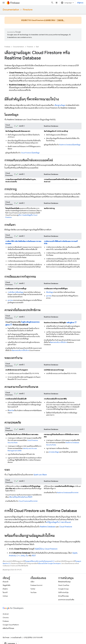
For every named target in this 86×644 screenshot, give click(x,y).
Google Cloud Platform (11, 625)
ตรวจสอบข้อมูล (54, 452)
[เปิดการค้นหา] (80, 3)
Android (12, 556)
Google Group (63, 589)
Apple (75, 553)
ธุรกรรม (10, 300)
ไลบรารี (5, 592)
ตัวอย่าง (5, 589)
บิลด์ (37, 47)
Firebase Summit (36, 585)
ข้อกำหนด (6, 637)
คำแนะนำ (6, 582)
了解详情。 (61, 20)
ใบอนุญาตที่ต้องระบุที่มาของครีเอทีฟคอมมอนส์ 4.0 (40, 561)
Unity (23, 556)
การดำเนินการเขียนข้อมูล (15, 292)
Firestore (28, 10)
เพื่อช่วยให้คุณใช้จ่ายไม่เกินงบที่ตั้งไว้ (21, 497)
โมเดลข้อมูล (30, 153)
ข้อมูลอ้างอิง (6, 585)
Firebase (7, 47)
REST (34, 556)
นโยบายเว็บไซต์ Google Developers (49, 563)
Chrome (6, 618)
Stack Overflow (64, 585)
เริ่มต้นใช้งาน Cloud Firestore (46, 549)
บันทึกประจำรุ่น (63, 592)
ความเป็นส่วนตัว (16, 637)
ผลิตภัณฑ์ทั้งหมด (8, 628)
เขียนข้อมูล (50, 292)
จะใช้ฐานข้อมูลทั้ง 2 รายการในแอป (58, 522)
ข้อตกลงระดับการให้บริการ (20, 350)
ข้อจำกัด (11, 410)
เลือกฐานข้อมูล (60, 105)
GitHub (5, 596)
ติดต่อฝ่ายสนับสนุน (64, 582)
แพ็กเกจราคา (28, 501)
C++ (18, 556)
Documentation (11, 10)
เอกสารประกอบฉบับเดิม (66, 600)
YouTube (33, 592)
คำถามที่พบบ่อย (63, 596)
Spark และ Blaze (40, 475)
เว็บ (27, 556)
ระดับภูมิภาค (70, 323)
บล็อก (32, 582)
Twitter (33, 589)
